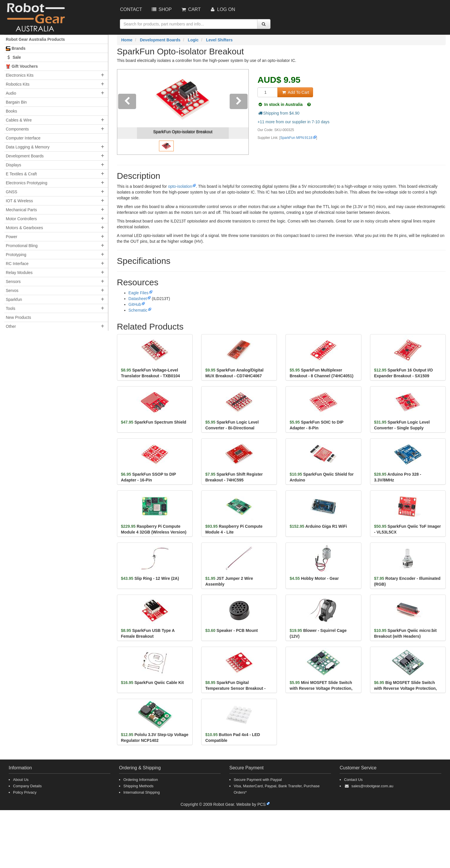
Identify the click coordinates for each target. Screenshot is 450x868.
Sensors (13, 282)
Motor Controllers (21, 219)
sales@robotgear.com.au (372, 786)
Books (11, 111)
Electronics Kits (20, 75)
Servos (12, 290)
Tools (11, 308)
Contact (131, 9)
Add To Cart (295, 92)
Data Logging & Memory (28, 147)
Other (11, 326)
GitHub (135, 304)
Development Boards (25, 156)
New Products (18, 317)
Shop (161, 9)
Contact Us (353, 780)
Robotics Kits (18, 84)
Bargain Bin (16, 102)
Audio (11, 93)
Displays (13, 165)
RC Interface (17, 264)
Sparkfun (14, 299)
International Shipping (142, 792)
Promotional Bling (22, 246)
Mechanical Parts (21, 210)
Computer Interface (23, 138)
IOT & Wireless (19, 201)
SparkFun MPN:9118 (296, 138)
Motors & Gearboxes (24, 228)
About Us (21, 780)
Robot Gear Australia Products (35, 39)
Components (17, 129)
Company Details (27, 786)
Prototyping (16, 255)
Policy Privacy (25, 792)
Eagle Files (139, 293)
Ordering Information (141, 780)
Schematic (138, 310)
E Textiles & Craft (21, 174)
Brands (16, 48)
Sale (13, 57)
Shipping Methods (138, 786)
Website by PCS (251, 804)
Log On (222, 9)
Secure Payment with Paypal (258, 780)
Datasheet (138, 299)
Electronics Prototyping (26, 183)
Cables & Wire (19, 120)
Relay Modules (19, 273)
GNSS (12, 192)
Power (12, 237)
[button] (127, 112)
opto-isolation (180, 186)
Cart (191, 9)
